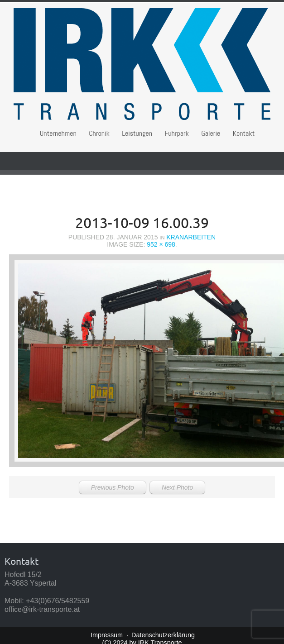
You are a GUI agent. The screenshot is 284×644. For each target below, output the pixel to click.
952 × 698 (161, 244)
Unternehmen (58, 133)
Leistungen (137, 133)
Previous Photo (113, 487)
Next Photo (177, 487)
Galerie (211, 133)
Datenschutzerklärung (163, 635)
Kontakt (244, 133)
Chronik (99, 133)
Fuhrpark (176, 133)
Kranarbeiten (191, 237)
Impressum (107, 635)
